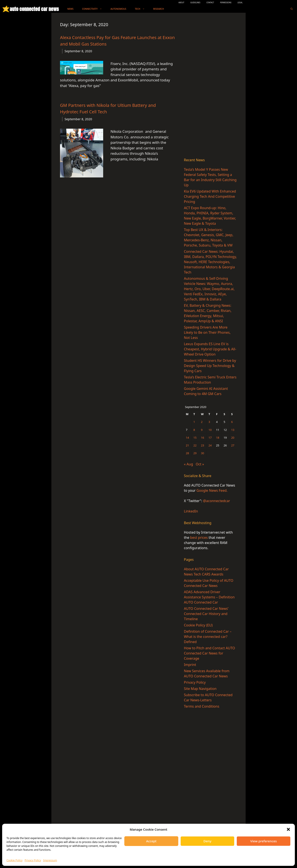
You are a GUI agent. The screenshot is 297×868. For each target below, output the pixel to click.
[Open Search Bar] (292, 9)
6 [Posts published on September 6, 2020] (232, 422)
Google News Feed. (212, 490)
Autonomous (118, 9)
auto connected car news (34, 9)
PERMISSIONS (226, 2)
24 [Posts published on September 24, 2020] (210, 445)
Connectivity (94, 9)
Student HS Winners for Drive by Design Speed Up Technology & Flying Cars (210, 366)
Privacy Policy (33, 860)
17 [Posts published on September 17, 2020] (210, 438)
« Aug (188, 464)
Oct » (200, 464)
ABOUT (181, 2)
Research (159, 9)
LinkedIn (191, 511)
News (70, 9)
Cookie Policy (14, 860)
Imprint (190, 665)
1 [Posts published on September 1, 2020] (194, 422)
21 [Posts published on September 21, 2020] (187, 445)
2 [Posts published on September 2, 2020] (202, 422)
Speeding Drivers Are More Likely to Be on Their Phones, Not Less (207, 332)
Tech (142, 9)
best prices (199, 538)
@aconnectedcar (216, 501)
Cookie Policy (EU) (198, 625)
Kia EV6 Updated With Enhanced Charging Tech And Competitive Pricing (210, 196)
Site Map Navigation (200, 689)
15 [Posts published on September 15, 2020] (195, 438)
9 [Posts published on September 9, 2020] (202, 430)
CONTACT (210, 2)
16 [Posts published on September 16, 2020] (203, 438)
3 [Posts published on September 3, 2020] (209, 422)
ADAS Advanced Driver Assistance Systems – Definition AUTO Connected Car (209, 597)
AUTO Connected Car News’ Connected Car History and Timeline (206, 614)
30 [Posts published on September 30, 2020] (203, 453)
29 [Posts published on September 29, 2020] (195, 453)
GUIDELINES (195, 2)
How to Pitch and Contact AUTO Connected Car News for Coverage (209, 653)
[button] (288, 829)
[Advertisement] (210, 86)
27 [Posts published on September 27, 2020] (233, 445)
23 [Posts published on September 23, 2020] (203, 445)
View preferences (264, 841)
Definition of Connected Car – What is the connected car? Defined (208, 637)
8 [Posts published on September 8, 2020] (194, 430)
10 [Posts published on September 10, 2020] (210, 430)
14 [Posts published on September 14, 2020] (187, 438)
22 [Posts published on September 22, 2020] (195, 445)
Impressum (50, 860)
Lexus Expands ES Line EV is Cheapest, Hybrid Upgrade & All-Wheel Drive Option (210, 349)
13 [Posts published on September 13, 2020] (233, 430)
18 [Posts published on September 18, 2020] (218, 438)
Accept (151, 841)
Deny (208, 841)
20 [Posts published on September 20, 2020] (233, 438)
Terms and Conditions (202, 706)
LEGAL (240, 2)
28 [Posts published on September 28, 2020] (187, 453)
